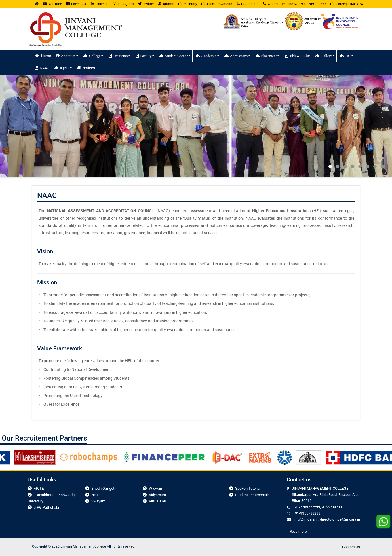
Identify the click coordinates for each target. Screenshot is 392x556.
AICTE (39, 488)
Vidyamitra (157, 495)
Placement (268, 56)
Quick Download (217, 4)
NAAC (42, 68)
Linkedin (100, 4)
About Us (67, 56)
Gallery (325, 56)
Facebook (76, 4)
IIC (347, 56)
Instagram (123, 4)
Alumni (166, 4)
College (93, 56)
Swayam (98, 501)
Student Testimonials (252, 495)
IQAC (63, 68)
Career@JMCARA (347, 4)
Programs (119, 56)
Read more (298, 532)
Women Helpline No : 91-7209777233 (294, 4)
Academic (208, 56)
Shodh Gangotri (104, 488)
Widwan (155, 488)
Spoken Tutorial (248, 488)
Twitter (146, 4)
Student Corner (175, 56)
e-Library (188, 4)
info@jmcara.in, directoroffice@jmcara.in (327, 519)
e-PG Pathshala (46, 507)
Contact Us (248, 4)
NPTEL (97, 495)
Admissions (237, 56)
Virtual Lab (157, 501)
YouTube (52, 4)
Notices (86, 68)
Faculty (145, 56)
